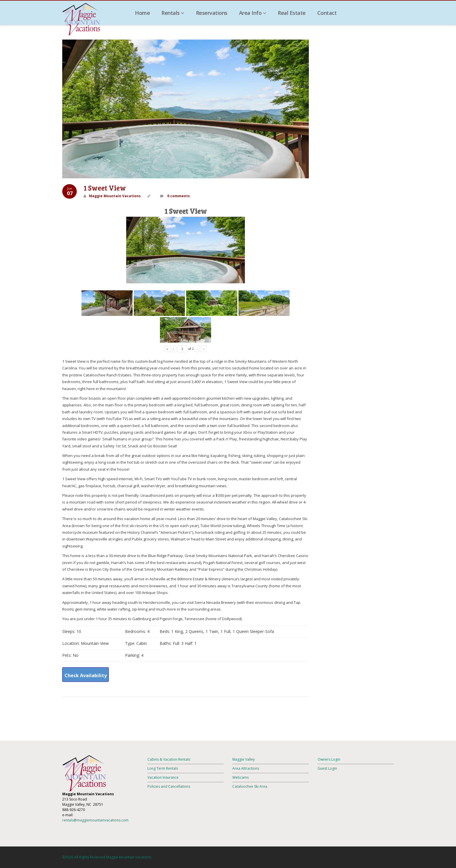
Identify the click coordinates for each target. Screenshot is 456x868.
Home (142, 13)
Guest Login (327, 768)
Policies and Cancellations (169, 786)
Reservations (212, 13)
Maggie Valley (244, 759)
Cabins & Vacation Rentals (169, 759)
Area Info (253, 13)
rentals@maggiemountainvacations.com (95, 820)
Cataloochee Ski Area (250, 786)
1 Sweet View (105, 188)
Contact (327, 13)
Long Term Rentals (163, 768)
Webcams (241, 777)
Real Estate (292, 13)
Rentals (173, 13)
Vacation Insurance (163, 777)
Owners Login (329, 759)
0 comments (178, 196)
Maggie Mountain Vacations (115, 196)
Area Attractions (246, 768)
